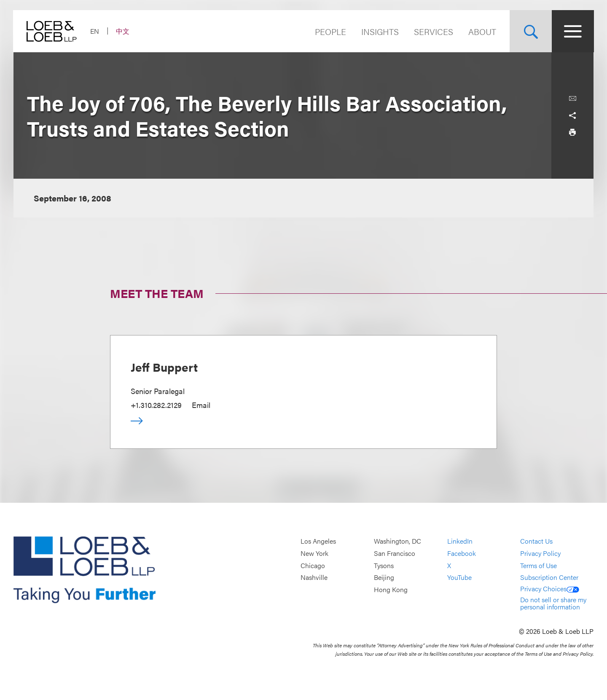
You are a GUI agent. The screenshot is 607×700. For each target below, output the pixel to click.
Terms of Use (539, 565)
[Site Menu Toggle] (572, 31)
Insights (380, 31)
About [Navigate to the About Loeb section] (482, 31)
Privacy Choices (550, 589)
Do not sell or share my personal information (553, 603)
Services (433, 31)
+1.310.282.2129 (156, 405)
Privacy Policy (540, 553)
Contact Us (536, 541)
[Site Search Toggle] (530, 31)
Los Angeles (318, 541)
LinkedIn (460, 541)
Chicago (313, 565)
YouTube (459, 577)
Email (201, 405)
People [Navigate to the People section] (330, 31)
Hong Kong (391, 589)
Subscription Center (549, 577)
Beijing (384, 577)
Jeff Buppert (164, 367)
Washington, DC (398, 541)
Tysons (384, 565)
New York (314, 553)
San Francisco (395, 553)
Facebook (462, 553)
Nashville (314, 577)
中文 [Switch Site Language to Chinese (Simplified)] (123, 31)
